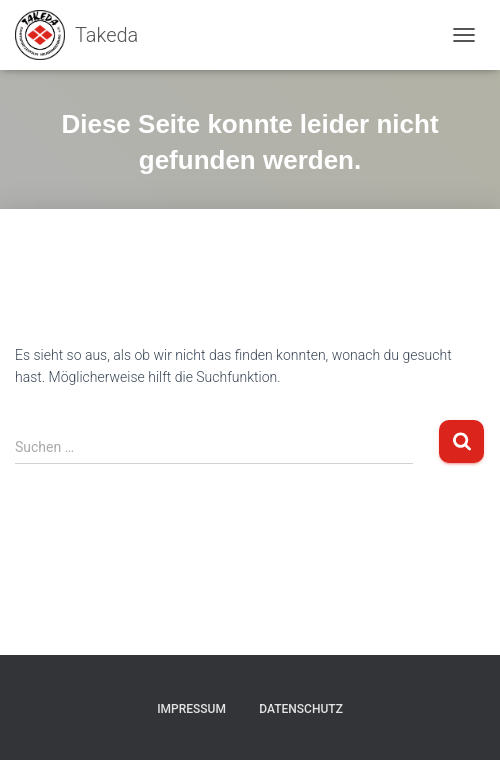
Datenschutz (301, 709)
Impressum (191, 709)
